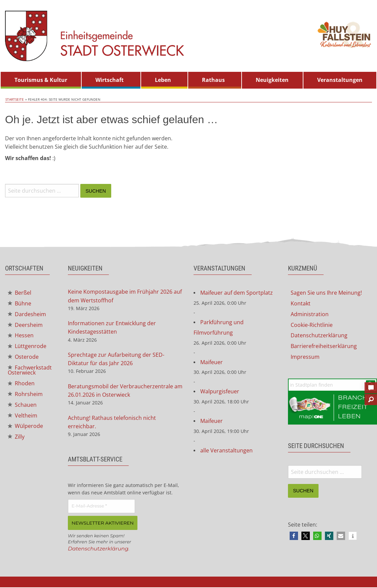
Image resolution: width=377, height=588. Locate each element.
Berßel (19, 293)
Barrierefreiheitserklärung (324, 347)
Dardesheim (27, 314)
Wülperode (25, 428)
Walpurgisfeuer (220, 392)
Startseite (14, 99)
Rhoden (21, 385)
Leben (163, 80)
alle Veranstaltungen (226, 451)
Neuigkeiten (272, 80)
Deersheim (25, 325)
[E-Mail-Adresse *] (101, 507)
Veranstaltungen (340, 80)
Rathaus (213, 80)
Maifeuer (212, 363)
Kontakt (301, 304)
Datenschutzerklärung (99, 549)
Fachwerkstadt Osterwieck (30, 371)
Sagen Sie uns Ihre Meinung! (326, 293)
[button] (294, 536)
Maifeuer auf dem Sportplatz (237, 293)
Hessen (21, 336)
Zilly (16, 439)
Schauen (22, 406)
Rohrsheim (25, 396)
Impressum (305, 357)
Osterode (23, 358)
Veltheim (23, 417)
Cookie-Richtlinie (312, 325)
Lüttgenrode (27, 347)
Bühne (19, 304)
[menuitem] (41, 80)
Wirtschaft (110, 80)
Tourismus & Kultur (41, 80)
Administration (310, 314)
